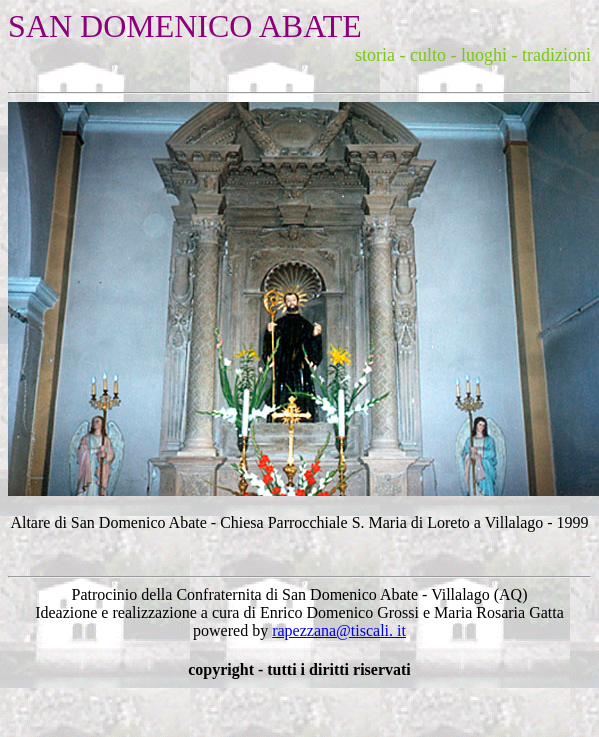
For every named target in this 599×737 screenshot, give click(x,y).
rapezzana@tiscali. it (339, 630)
